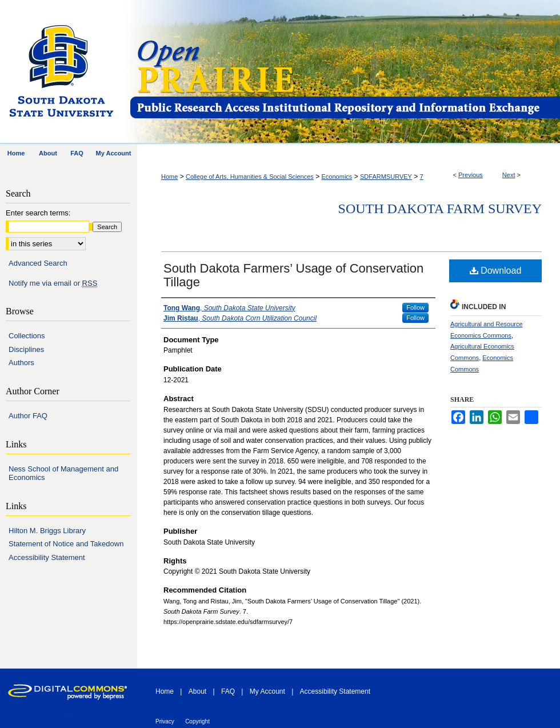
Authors (21, 363)
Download (496, 271)
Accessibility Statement (47, 557)
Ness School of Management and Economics (63, 473)
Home (169, 177)
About (197, 691)
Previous (471, 175)
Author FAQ (28, 416)
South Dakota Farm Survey (440, 209)
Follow (415, 307)
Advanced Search (38, 263)
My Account (267, 691)
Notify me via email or (53, 283)
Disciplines (26, 349)
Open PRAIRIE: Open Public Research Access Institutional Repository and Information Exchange (344, 72)
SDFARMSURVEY (386, 177)
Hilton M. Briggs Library (47, 531)
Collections (27, 336)
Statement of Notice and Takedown (66, 544)
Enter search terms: (38, 213)
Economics (337, 177)
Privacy (165, 721)
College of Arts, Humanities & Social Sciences (250, 177)
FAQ (228, 691)
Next (509, 175)
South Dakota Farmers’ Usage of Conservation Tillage (293, 275)
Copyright (197, 721)
